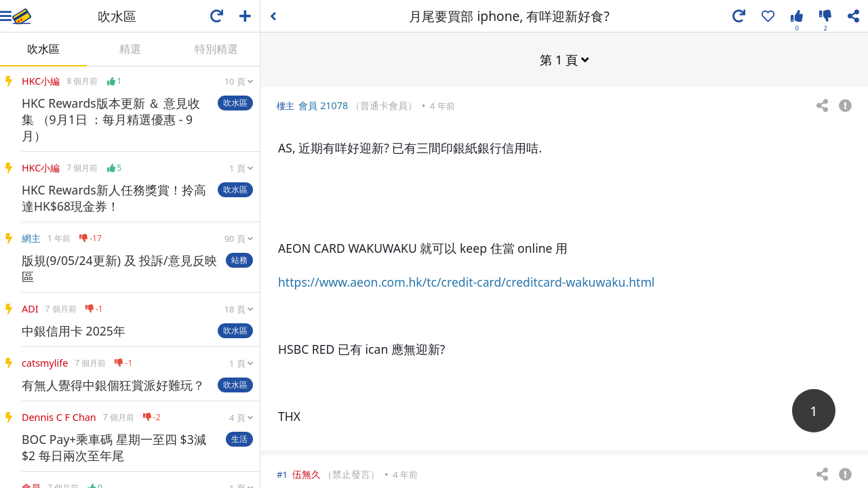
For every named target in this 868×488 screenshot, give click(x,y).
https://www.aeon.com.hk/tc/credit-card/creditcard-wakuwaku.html (466, 281)
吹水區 (43, 49)
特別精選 (216, 49)
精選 (130, 49)
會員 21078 (323, 105)
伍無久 (307, 473)
